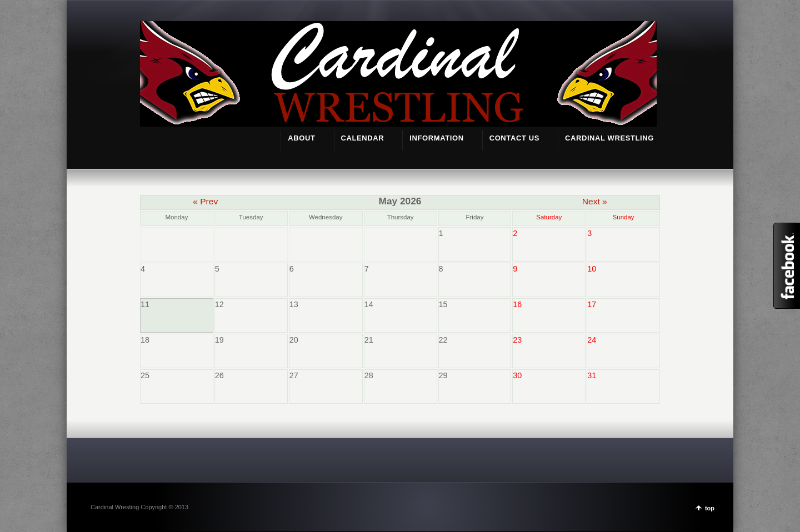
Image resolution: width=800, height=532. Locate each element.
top (710, 508)
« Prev (205, 201)
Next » (595, 201)
